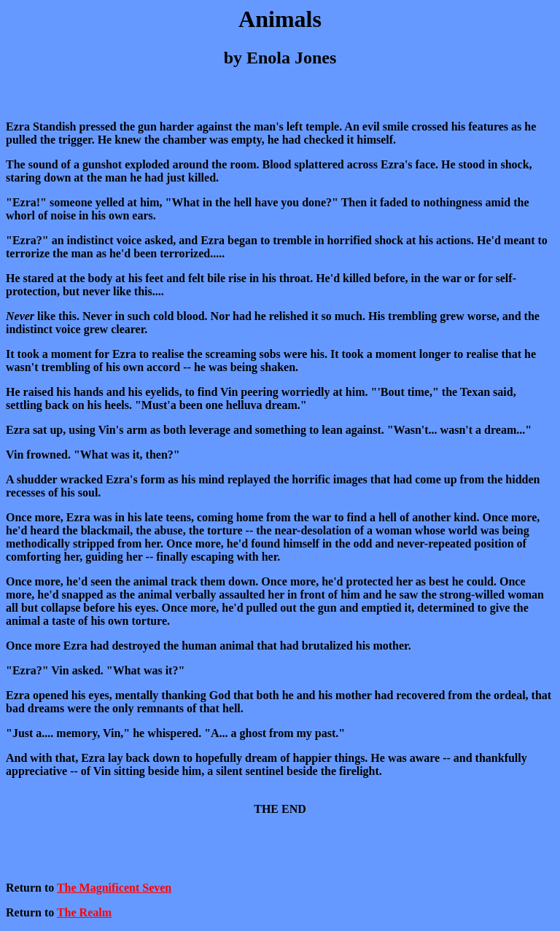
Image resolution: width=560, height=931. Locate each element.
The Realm (84, 912)
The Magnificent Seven (114, 888)
